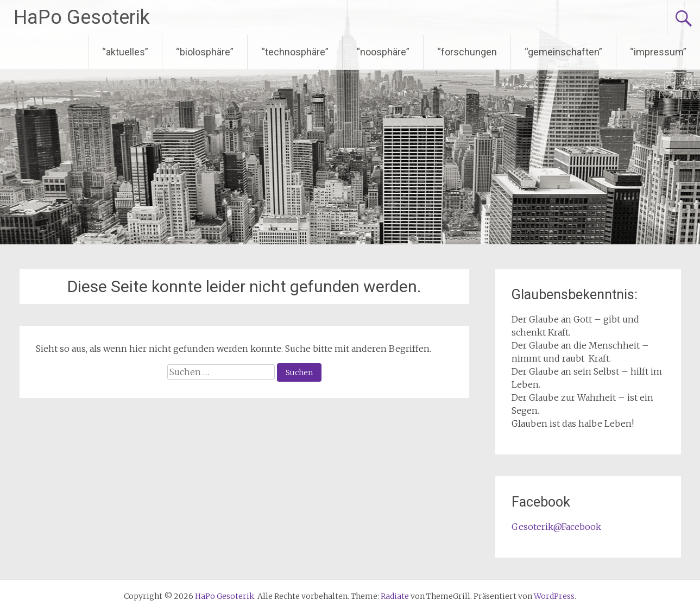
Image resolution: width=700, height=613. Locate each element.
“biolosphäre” (205, 52)
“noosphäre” (383, 52)
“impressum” (658, 52)
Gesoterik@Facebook (556, 527)
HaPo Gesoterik (82, 17)
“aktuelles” (125, 52)
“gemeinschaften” (563, 52)
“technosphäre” (295, 52)
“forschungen (467, 52)
